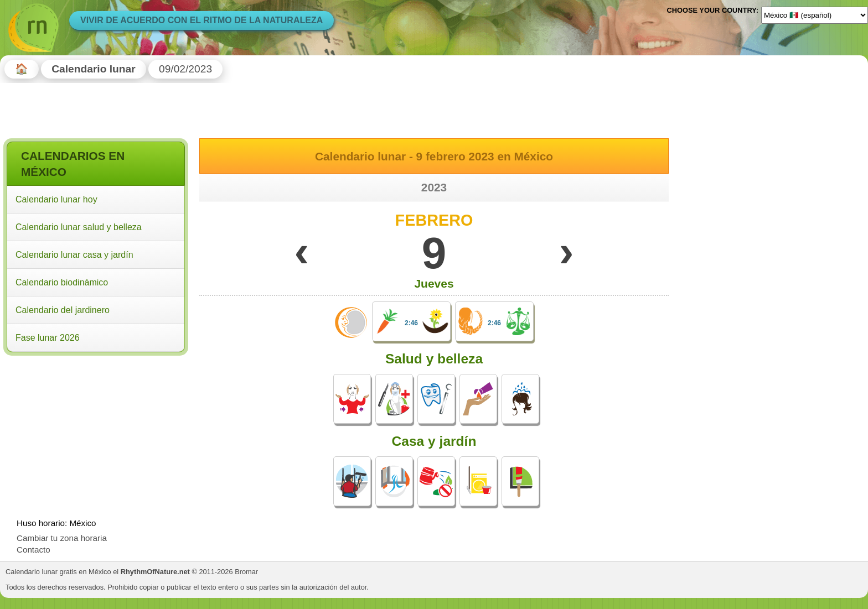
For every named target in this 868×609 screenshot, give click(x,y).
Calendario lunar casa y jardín (74, 255)
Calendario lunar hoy (56, 199)
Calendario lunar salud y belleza (79, 227)
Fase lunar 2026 (48, 338)
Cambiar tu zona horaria (62, 538)
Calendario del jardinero (63, 310)
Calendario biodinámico (62, 282)
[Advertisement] (96, 430)
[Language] (815, 15)
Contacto (33, 550)
